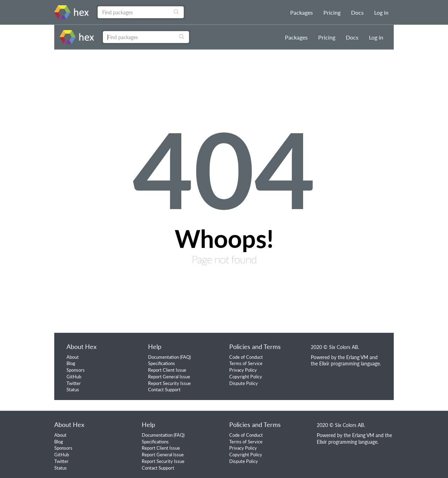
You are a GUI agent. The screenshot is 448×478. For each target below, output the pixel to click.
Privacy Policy (243, 370)
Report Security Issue (169, 383)
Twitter (74, 383)
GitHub (74, 377)
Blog (71, 363)
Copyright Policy (246, 377)
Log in (381, 12)
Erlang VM (357, 357)
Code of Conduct (246, 357)
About (73, 357)
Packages (302, 12)
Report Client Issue (167, 370)
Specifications (162, 363)
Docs (357, 12)
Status (73, 390)
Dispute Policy (244, 383)
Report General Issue (169, 377)
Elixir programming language (349, 363)
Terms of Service (246, 363)
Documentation (163, 357)
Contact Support (164, 390)
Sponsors (76, 370)
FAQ (185, 357)
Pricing (332, 12)
